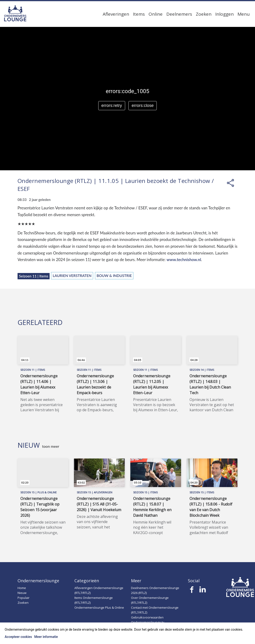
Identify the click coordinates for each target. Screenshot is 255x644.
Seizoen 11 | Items (34, 276)
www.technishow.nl (184, 260)
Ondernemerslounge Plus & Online (99, 608)
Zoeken (204, 14)
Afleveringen (116, 14)
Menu (244, 14)
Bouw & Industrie (114, 276)
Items (139, 14)
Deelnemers (179, 14)
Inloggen (224, 14)
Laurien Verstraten (72, 276)
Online (156, 14)
